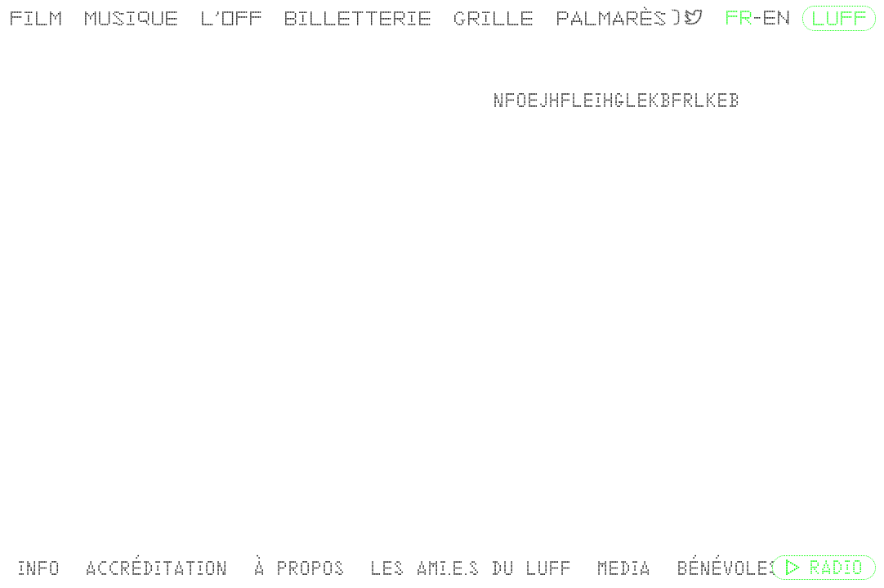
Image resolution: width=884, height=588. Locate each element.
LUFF (839, 18)
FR (739, 18)
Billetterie (353, 18)
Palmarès (605, 18)
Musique (129, 18)
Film (35, 18)
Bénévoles (721, 568)
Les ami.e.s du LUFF (467, 568)
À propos (296, 568)
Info (38, 568)
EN (776, 18)
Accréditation (154, 568)
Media (618, 568)
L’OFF (228, 18)
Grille (488, 18)
